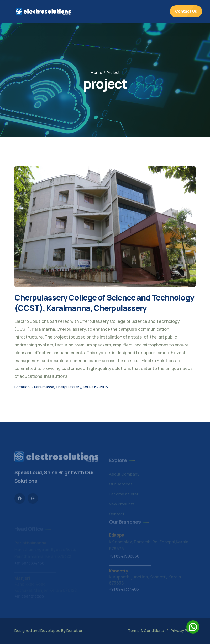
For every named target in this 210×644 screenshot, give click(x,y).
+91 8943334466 (124, 590)
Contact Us (186, 11)
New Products (122, 505)
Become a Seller (124, 495)
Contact (117, 515)
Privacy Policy (183, 631)
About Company (124, 475)
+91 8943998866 (124, 557)
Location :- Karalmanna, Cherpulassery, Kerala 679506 (61, 387)
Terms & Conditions (146, 631)
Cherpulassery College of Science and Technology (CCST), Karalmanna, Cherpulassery (104, 303)
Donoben (75, 631)
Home (96, 72)
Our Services (121, 485)
